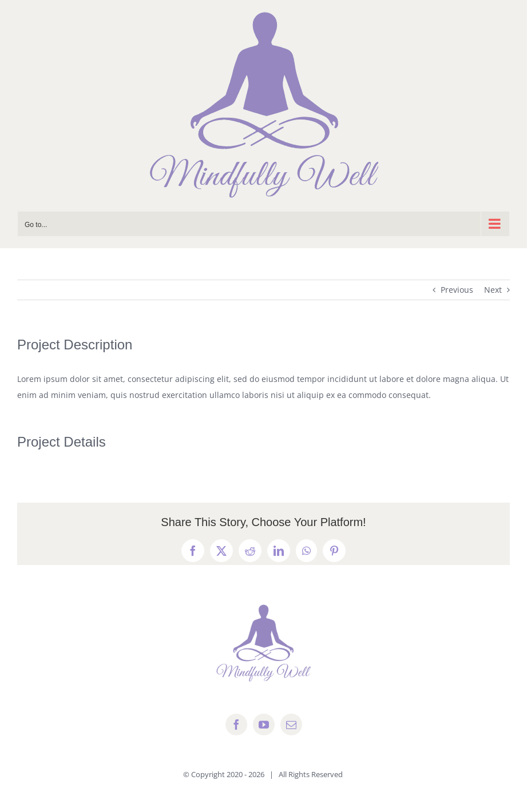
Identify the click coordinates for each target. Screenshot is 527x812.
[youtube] (264, 725)
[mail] (291, 725)
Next (493, 290)
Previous (457, 290)
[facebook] (236, 725)
